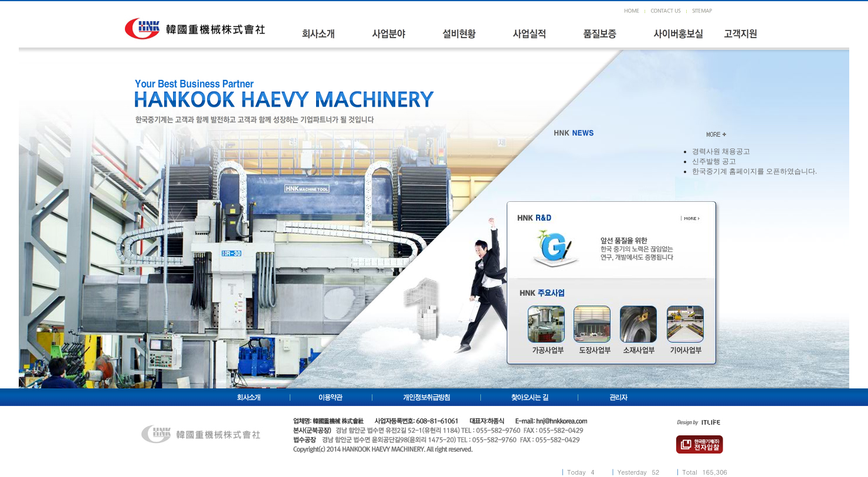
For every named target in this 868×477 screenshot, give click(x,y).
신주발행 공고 (714, 161)
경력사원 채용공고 (721, 151)
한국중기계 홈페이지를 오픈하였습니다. (755, 171)
